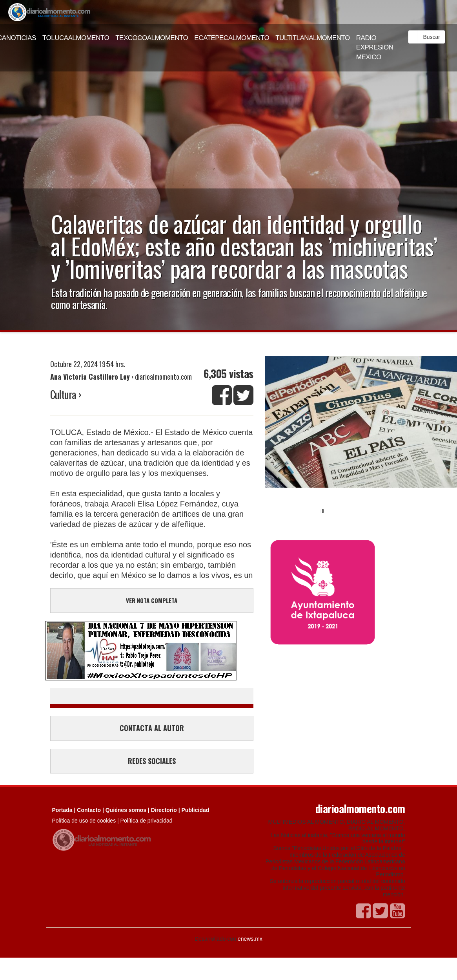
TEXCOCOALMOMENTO (152, 38)
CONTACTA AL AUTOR (152, 728)
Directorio (164, 810)
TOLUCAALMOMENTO (76, 38)
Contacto (89, 810)
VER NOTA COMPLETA (152, 600)
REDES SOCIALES (152, 761)
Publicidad (196, 810)
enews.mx (250, 939)
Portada (62, 810)
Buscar (432, 37)
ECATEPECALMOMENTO (232, 38)
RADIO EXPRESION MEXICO (375, 48)
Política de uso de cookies (84, 821)
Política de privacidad (147, 821)
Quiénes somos (126, 810)
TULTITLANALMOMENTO (313, 38)
